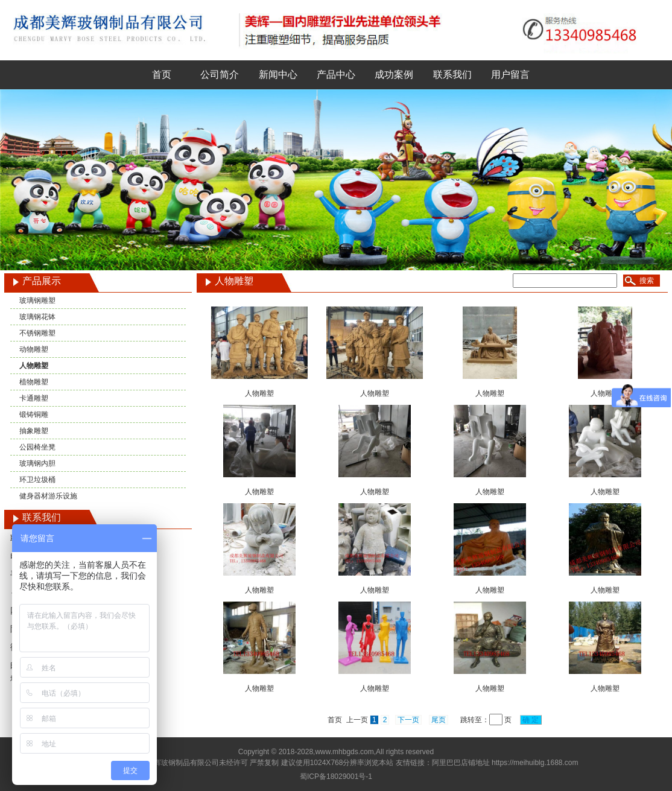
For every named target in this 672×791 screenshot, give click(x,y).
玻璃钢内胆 (37, 463)
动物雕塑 (34, 349)
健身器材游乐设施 (48, 496)
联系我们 (452, 75)
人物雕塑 (34, 366)
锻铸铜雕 (34, 415)
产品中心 (336, 75)
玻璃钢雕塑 (37, 300)
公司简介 (220, 75)
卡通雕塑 (34, 398)
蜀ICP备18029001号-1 (336, 777)
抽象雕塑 (34, 431)
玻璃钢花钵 (37, 317)
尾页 (439, 720)
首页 (162, 75)
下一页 (408, 720)
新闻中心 (278, 75)
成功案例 (394, 75)
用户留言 (510, 75)
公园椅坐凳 (37, 447)
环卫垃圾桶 (37, 480)
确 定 (531, 720)
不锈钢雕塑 (37, 333)
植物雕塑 (34, 382)
